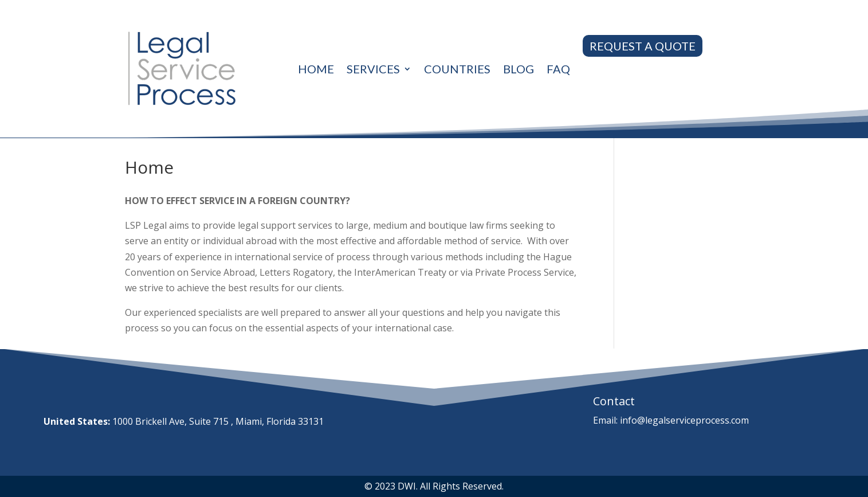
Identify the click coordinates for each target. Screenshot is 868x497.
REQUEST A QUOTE (643, 46)
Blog (519, 69)
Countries (457, 69)
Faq (558, 69)
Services (373, 69)
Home (316, 69)
